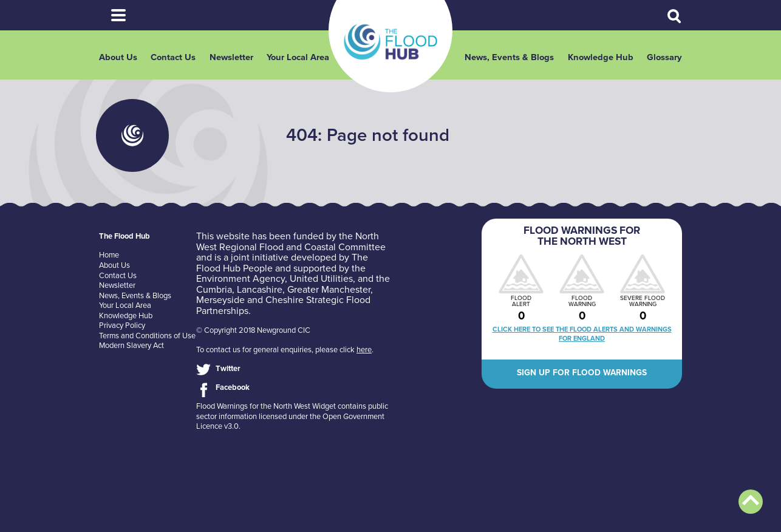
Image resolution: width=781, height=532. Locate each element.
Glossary (664, 57)
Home (109, 255)
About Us (118, 57)
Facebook (233, 387)
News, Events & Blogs (509, 57)
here (364, 350)
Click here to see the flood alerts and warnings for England (582, 334)
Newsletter (231, 57)
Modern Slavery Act (131, 346)
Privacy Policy (122, 326)
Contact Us (173, 57)
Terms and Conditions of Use (147, 336)
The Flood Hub (390, 42)
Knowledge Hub (601, 57)
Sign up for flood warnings (582, 373)
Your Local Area (298, 57)
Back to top (751, 502)
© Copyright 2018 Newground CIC (253, 330)
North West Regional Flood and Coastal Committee (291, 242)
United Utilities (321, 279)
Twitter (228, 369)
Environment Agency (240, 279)
